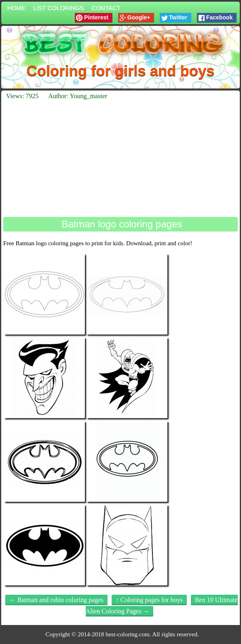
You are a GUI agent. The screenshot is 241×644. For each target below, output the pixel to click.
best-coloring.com (128, 634)
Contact (106, 8)
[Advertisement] (120, 158)
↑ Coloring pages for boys (149, 600)
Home (16, 8)
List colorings (59, 8)
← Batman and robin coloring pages (56, 600)
